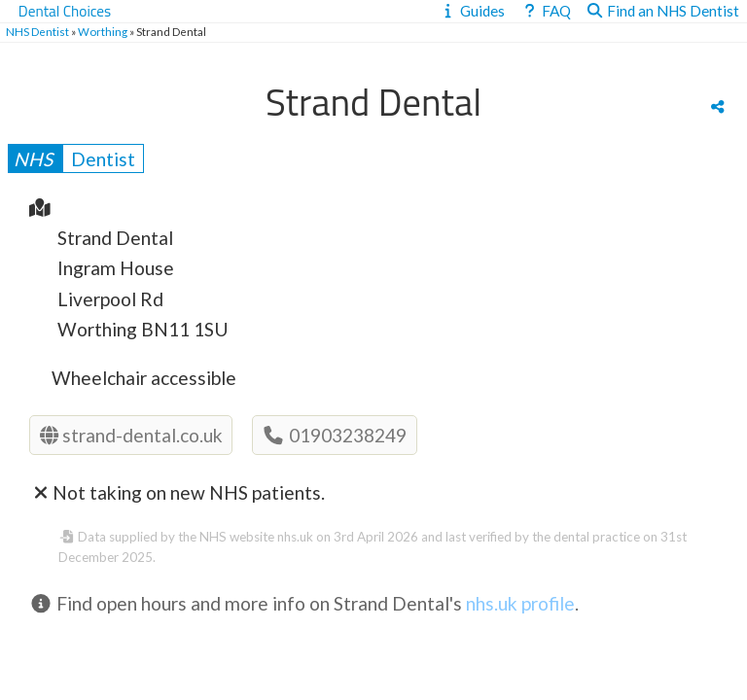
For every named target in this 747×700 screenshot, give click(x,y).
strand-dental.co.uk (131, 435)
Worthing (103, 32)
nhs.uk (295, 537)
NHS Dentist (37, 32)
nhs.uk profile (520, 603)
